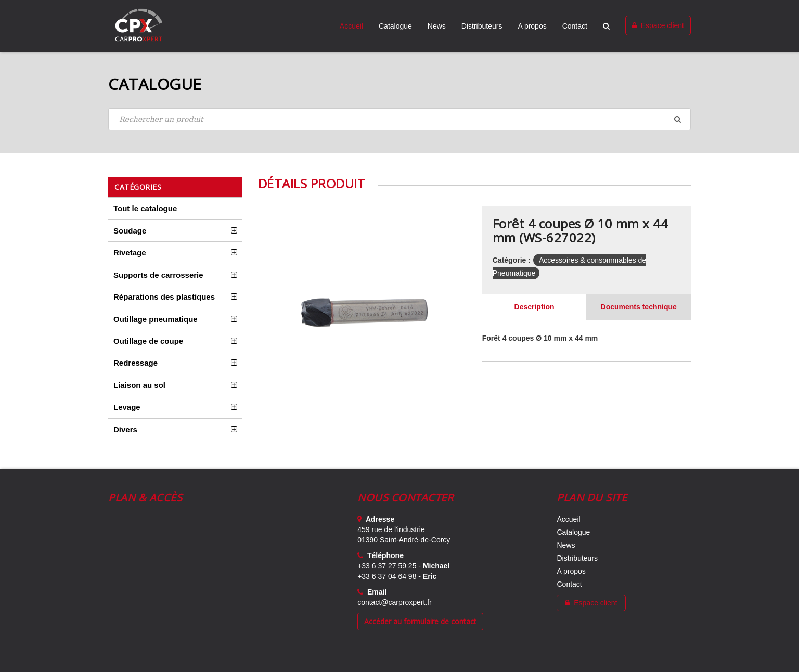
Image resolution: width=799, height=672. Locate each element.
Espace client (658, 25)
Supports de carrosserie (158, 275)
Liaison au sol (139, 385)
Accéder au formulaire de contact (420, 621)
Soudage (130, 231)
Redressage (136, 363)
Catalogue (395, 26)
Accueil (351, 26)
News (437, 26)
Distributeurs (482, 26)
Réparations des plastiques (164, 297)
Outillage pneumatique (156, 319)
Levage (127, 407)
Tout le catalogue (145, 208)
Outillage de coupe (148, 341)
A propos (532, 26)
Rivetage (130, 253)
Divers (125, 429)
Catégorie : (512, 260)
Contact (575, 26)
